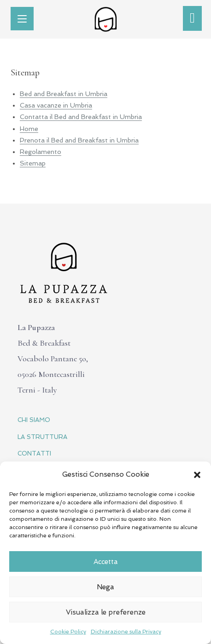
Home (29, 129)
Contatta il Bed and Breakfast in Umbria (81, 117)
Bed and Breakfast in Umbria (64, 94)
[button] (197, 475)
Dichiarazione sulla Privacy (126, 632)
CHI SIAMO (34, 420)
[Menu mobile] (22, 19)
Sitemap (33, 163)
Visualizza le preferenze (106, 612)
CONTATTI (34, 453)
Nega (105, 587)
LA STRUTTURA (42, 437)
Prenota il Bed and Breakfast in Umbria (79, 140)
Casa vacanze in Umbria (56, 105)
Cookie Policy (68, 632)
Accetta (106, 562)
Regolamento (41, 152)
